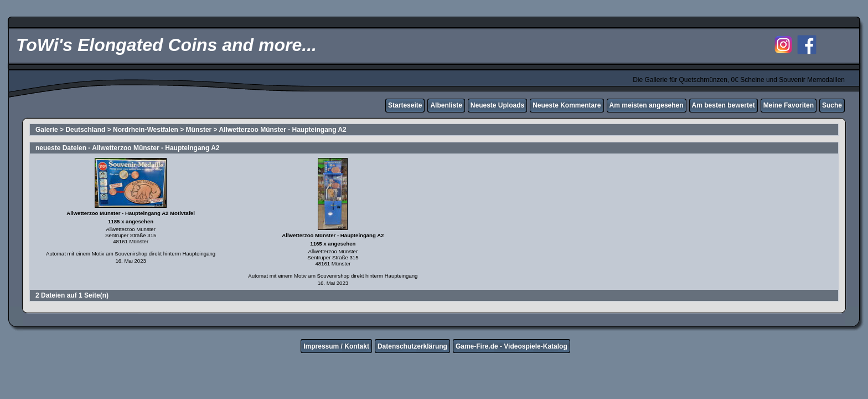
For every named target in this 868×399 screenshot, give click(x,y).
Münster (199, 130)
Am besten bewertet (724, 105)
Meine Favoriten (789, 105)
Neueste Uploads (497, 105)
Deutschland (85, 130)
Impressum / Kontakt (336, 346)
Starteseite (405, 105)
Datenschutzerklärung (412, 346)
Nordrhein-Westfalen (146, 130)
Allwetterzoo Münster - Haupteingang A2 (282, 130)
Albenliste (446, 105)
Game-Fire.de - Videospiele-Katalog (512, 346)
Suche (832, 105)
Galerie (47, 130)
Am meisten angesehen (647, 105)
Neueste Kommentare (567, 105)
